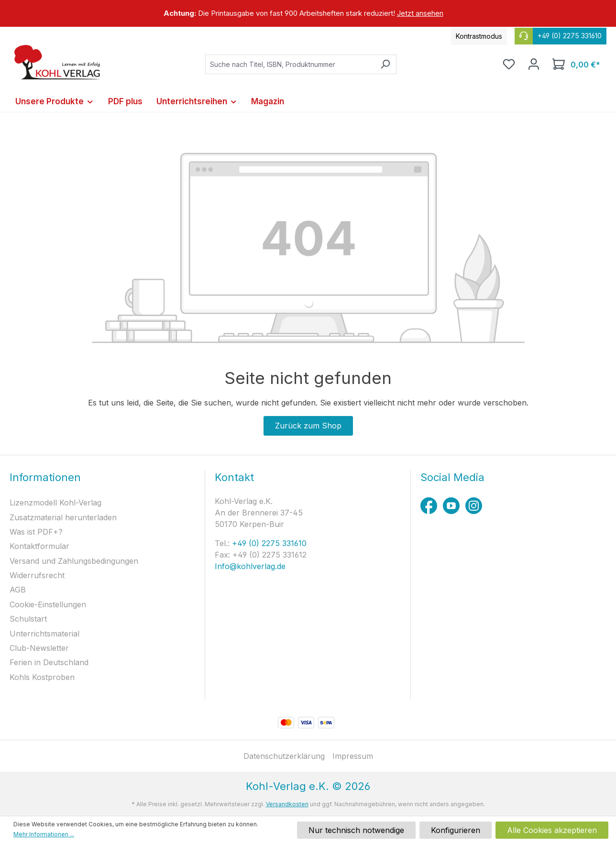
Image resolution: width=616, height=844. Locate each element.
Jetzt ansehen (420, 13)
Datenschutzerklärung (284, 756)
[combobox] (290, 64)
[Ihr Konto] (534, 64)
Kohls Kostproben (42, 677)
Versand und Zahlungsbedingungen (74, 561)
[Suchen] (385, 64)
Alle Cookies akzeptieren (552, 830)
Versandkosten (287, 804)
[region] (308, 13)
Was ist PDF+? (36, 532)
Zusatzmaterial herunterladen (63, 517)
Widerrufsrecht (37, 575)
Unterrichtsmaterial (44, 634)
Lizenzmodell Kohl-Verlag (55, 503)
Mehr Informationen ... (44, 834)
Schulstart (28, 619)
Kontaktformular (39, 546)
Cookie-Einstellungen (48, 604)
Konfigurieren (456, 830)
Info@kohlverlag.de (250, 566)
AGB (18, 590)
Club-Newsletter (39, 648)
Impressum (353, 756)
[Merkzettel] (509, 64)
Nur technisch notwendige (356, 830)
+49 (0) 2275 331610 (268, 543)
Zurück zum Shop (308, 426)
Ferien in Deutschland (49, 662)
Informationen (45, 477)
